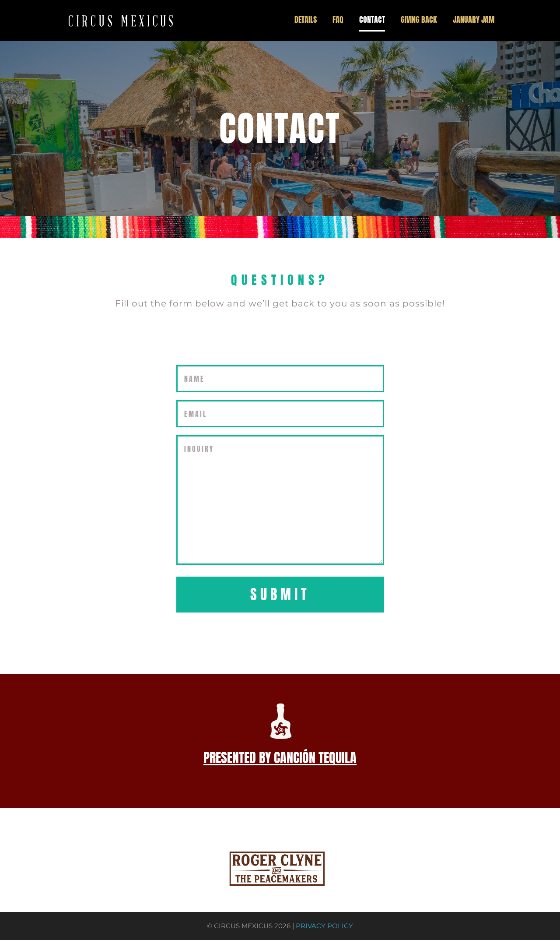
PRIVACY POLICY (324, 926)
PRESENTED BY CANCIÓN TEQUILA (280, 758)
